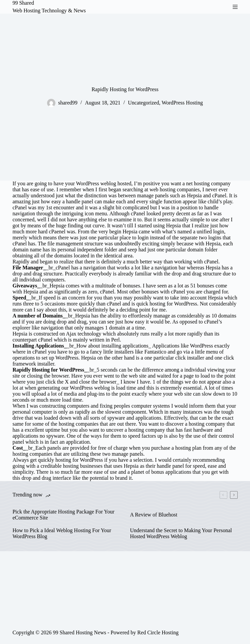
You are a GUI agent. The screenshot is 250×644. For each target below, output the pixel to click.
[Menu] (235, 7)
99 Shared (23, 3)
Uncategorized (143, 103)
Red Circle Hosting (158, 632)
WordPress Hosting (182, 103)
